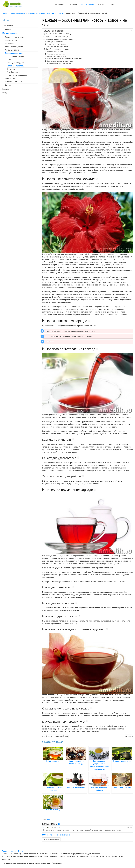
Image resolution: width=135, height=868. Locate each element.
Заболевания (59, 4)
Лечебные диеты (12, 50)
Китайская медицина (14, 82)
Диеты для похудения (14, 47)
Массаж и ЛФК (11, 40)
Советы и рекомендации (17, 75)
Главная (5, 851)
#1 (44, 828)
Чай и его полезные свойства (56, 736)
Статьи (111, 4)
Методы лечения (87, 4)
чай (48, 819)
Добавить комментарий (51, 839)
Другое (8, 85)
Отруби (128, 736)
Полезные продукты (16, 66)
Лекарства (73, 4)
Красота (101, 4)
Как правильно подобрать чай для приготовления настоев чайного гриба (99, 761)
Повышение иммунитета (15, 37)
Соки (9, 59)
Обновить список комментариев (56, 835)
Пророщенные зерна (15, 56)
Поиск (21, 851)
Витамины (11, 69)
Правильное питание (14, 53)
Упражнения (10, 44)
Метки (13, 851)
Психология (10, 79)
